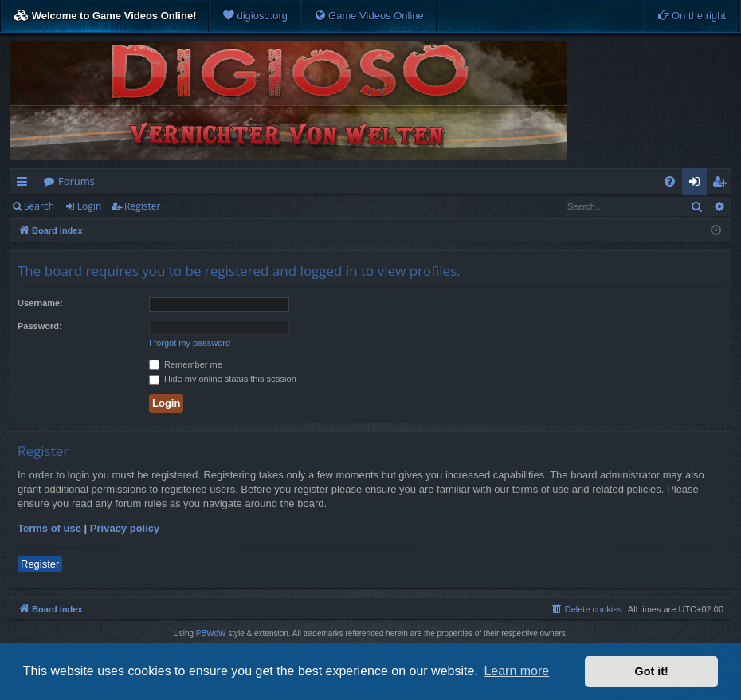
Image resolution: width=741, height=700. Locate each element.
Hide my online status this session (223, 379)
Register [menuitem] (723, 184)
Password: (40, 326)
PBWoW (211, 633)
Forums (76, 181)
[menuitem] (255, 16)
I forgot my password (190, 343)
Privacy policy (125, 528)
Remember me (186, 364)
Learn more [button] (516, 671)
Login (89, 206)
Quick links (25, 184)
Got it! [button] (652, 671)
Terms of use (49, 528)
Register (142, 206)
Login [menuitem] (698, 184)
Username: (40, 303)
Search (39, 206)
